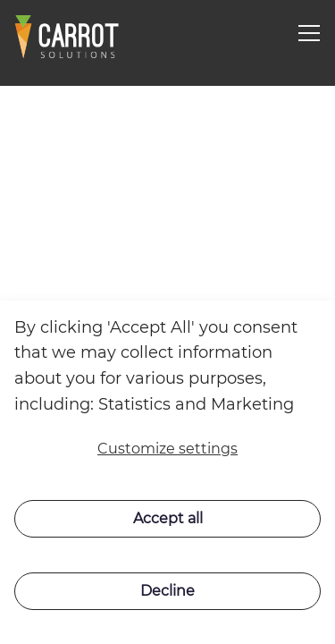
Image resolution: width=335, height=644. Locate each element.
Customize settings (167, 449)
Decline (167, 591)
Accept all (168, 518)
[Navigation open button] (309, 33)
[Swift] (67, 37)
